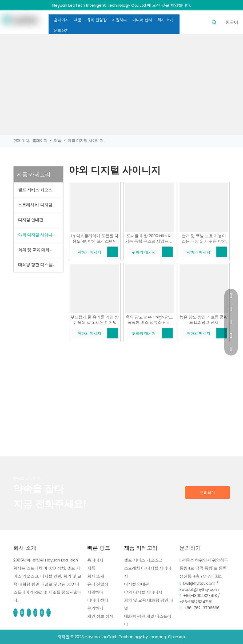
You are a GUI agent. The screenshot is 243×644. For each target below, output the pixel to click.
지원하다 (95, 592)
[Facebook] (16, 613)
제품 (91, 568)
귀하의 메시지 (86, 252)
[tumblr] (36, 613)
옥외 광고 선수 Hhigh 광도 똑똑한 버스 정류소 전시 (149, 320)
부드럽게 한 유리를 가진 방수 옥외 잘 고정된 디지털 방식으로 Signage (95, 320)
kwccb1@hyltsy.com (199, 589)
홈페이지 (95, 560)
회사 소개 (96, 576)
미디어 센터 (98, 600)
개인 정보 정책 (100, 616)
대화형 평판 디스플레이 (39, 265)
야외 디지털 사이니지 (37, 235)
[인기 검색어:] (214, 22)
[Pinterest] (29, 613)
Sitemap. (177, 637)
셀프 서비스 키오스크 (37, 190)
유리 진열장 (98, 584)
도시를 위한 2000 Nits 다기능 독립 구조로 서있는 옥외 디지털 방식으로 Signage (149, 239)
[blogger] (42, 613)
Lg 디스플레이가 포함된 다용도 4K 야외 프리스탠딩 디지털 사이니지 (95, 239)
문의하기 (208, 493)
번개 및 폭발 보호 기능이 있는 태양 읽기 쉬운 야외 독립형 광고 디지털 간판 (204, 239)
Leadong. (158, 637)
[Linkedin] (23, 613)
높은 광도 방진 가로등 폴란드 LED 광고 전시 (204, 320)
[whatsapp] (49, 613)
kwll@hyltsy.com (199, 583)
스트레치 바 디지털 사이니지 (41, 205)
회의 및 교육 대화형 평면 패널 (41, 250)
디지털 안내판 (31, 220)
